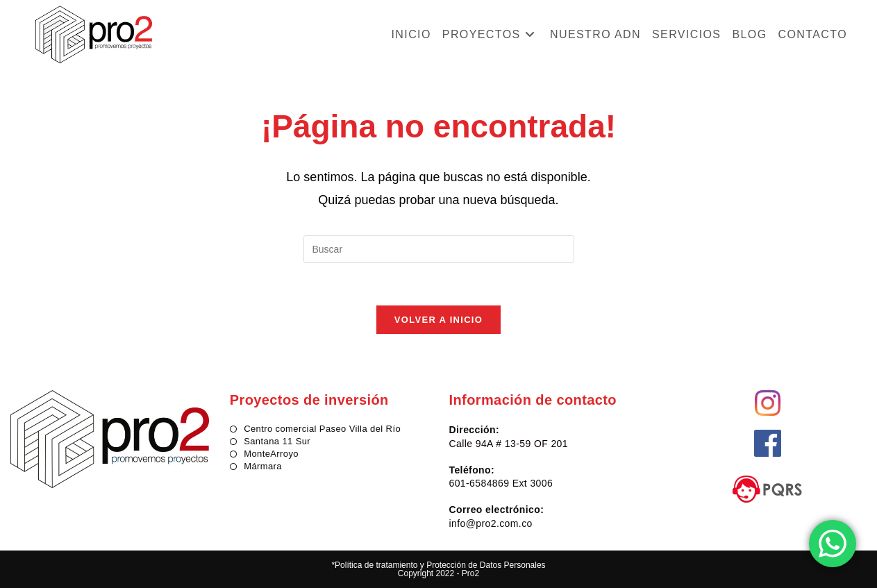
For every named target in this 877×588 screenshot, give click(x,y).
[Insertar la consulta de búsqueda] (439, 249)
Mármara (263, 466)
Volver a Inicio (438, 320)
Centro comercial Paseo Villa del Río (322, 429)
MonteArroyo (271, 454)
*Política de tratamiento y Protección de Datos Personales (438, 565)
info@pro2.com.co (491, 523)
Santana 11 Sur (277, 441)
